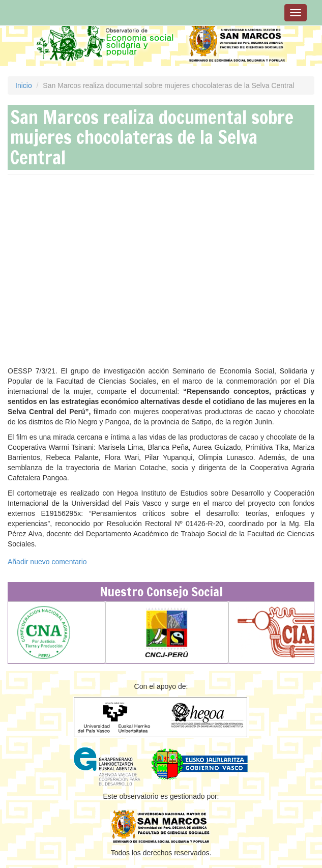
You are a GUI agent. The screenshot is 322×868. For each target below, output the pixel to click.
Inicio (24, 85)
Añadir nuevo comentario (47, 562)
